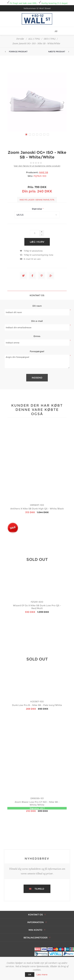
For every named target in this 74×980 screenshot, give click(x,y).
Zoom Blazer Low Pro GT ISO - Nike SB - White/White (37, 803)
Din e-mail (37, 321)
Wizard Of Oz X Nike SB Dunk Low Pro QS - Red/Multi (37, 607)
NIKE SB (44, 172)
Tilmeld (39, 889)
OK (30, 975)
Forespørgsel (37, 351)
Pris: (31, 187)
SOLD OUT (37, 559)
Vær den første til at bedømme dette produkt (37, 166)
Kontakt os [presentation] (37, 295)
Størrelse (37, 209)
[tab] (37, 295)
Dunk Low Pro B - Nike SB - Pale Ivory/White (37, 705)
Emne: (37, 336)
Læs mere (42, 975)
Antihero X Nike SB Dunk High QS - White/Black (37, 509)
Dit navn (37, 306)
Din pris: (29, 191)
